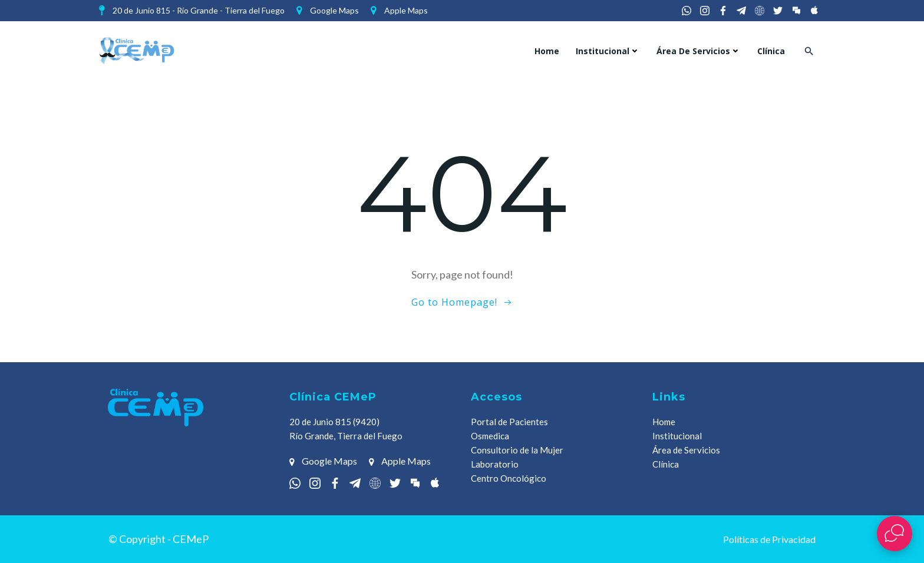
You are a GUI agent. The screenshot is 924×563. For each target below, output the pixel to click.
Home (547, 51)
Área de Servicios (699, 51)
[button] (809, 51)
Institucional (608, 51)
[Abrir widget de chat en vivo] (895, 534)
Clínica (771, 51)
